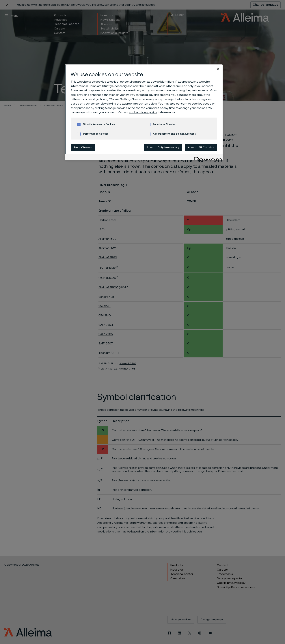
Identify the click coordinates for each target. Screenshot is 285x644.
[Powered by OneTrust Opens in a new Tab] (207, 158)
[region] (144, 112)
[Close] (218, 69)
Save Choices (83, 148)
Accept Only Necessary (163, 148)
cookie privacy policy (143, 112)
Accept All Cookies (201, 148)
